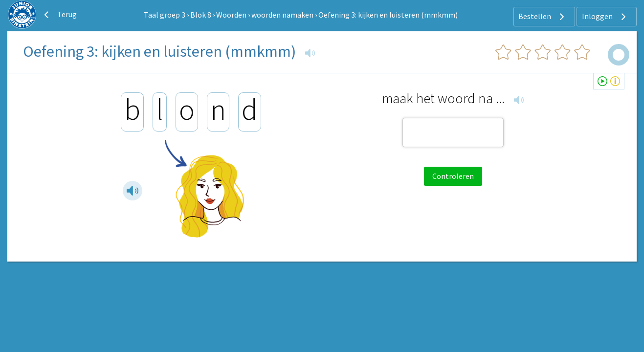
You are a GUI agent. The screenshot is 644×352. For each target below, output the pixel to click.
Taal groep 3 (165, 15)
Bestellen (543, 17)
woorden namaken (282, 15)
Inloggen (605, 17)
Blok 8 (201, 15)
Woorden (231, 15)
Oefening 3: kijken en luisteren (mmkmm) (388, 15)
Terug (59, 15)
